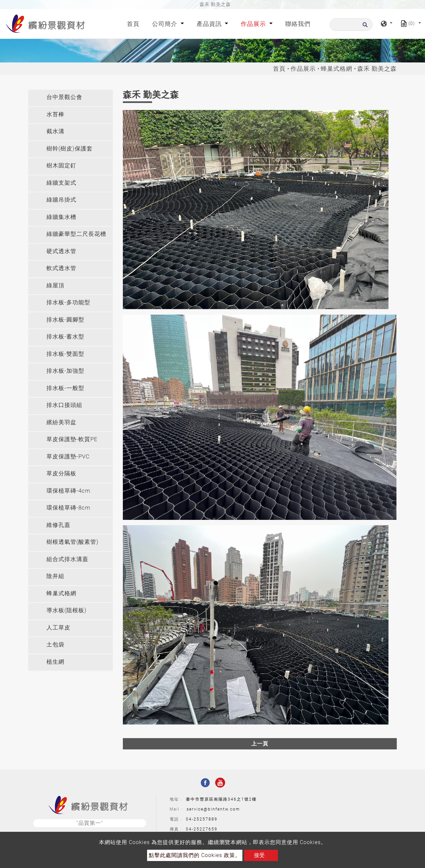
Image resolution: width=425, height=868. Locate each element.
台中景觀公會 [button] (64, 97)
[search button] (364, 27)
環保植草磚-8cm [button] (68, 508)
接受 (259, 855)
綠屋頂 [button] (55, 285)
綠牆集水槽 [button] (61, 217)
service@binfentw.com (213, 809)
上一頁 (260, 744)
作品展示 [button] (254, 24)
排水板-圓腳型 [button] (65, 320)
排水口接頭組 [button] (64, 405)
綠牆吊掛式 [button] (61, 200)
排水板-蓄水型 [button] (65, 337)
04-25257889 (202, 819)
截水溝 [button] (55, 131)
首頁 (134, 23)
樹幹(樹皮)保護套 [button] (70, 148)
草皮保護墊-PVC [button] (68, 456)
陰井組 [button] (55, 576)
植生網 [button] (55, 662)
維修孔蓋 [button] (58, 525)
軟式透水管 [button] (61, 268)
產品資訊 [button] (210, 24)
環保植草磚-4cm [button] (68, 491)
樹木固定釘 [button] (61, 165)
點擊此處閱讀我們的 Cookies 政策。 (195, 855)
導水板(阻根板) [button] (67, 610)
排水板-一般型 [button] (65, 388)
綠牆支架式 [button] (61, 183)
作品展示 (303, 69)
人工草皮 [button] (58, 627)
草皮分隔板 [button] (61, 473)
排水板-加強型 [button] (65, 371)
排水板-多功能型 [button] (68, 302)
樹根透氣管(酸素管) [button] (73, 542)
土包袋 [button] (55, 644)
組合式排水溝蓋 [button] (67, 559)
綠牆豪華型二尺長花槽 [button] (76, 234)
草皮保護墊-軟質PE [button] (72, 439)
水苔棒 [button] (55, 114)
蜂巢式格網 (337, 69)
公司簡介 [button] (166, 24)
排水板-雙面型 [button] (65, 354)
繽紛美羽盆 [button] (61, 422)
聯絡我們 (298, 24)
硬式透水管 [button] (61, 251)
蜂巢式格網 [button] (61, 593)
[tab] (71, 98)
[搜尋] (351, 25)
